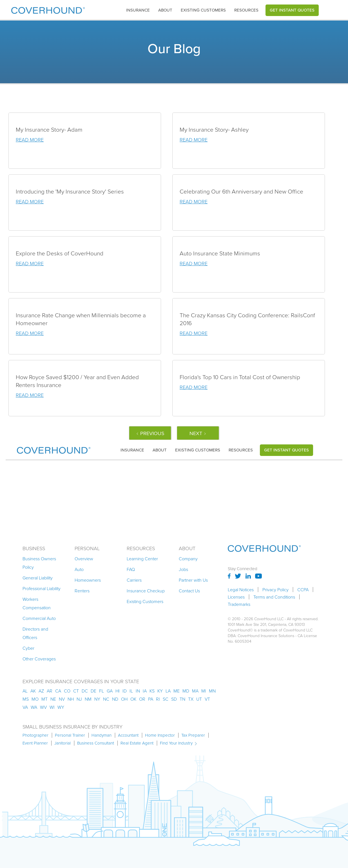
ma (195, 691)
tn (182, 699)
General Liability (38, 578)
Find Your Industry (176, 743)
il (131, 691)
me (177, 691)
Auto (79, 569)
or (142, 699)
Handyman (101, 735)
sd (174, 699)
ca (58, 691)
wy (61, 707)
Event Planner (35, 743)
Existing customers (203, 10)
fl (101, 691)
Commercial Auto (39, 618)
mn (212, 691)
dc (85, 691)
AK (33, 691)
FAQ (131, 569)
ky (160, 691)
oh (124, 699)
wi (52, 707)
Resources (246, 10)
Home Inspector (160, 735)
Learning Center (142, 559)
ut (199, 699)
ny (97, 699)
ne (53, 699)
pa (151, 699)
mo (35, 699)
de (93, 691)
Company (188, 559)
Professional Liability (42, 588)
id (125, 691)
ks (152, 691)
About (165, 10)
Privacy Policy (275, 590)
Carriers (134, 580)
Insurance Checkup (146, 591)
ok (133, 699)
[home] (48, 9)
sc (166, 699)
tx (191, 699)
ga (110, 691)
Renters (82, 591)
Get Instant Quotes (292, 10)
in (138, 691)
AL (25, 691)
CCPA (303, 590)
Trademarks (239, 604)
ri (158, 699)
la (168, 691)
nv (62, 699)
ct (76, 691)
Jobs (183, 569)
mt (44, 699)
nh (71, 699)
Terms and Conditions (274, 597)
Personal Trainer (70, 735)
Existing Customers (145, 601)
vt (207, 699)
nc (106, 699)
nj (79, 699)
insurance (138, 10)
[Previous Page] (150, 433)
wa (34, 707)
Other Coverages (39, 659)
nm (88, 699)
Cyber (28, 648)
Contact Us (189, 591)
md (186, 691)
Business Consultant (96, 743)
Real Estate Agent (137, 743)
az (41, 691)
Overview (84, 559)
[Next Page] (198, 433)
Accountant (128, 735)
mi (204, 691)
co (67, 691)
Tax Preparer (193, 735)
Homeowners (88, 580)
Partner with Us (193, 580)
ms (26, 699)
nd (115, 699)
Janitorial (63, 743)
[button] (138, 10)
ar (50, 691)
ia (145, 691)
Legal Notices (241, 590)
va (25, 707)
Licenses (236, 597)
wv (43, 707)
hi (118, 691)
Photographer (35, 735)
